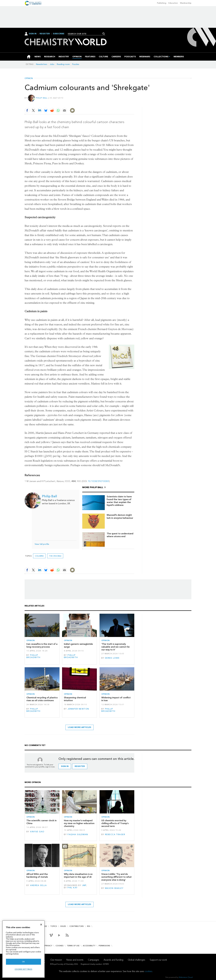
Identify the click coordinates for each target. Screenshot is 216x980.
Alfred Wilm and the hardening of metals (37, 875)
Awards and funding (113, 960)
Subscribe (59, 34)
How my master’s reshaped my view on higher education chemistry (79, 823)
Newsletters (42, 64)
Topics (54, 926)
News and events (75, 960)
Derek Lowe (112, 658)
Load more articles (80, 727)
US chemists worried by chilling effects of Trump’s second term (115, 823)
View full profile (42, 544)
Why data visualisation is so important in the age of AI (78, 875)
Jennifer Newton (78, 709)
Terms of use (73, 946)
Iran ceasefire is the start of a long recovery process (42, 645)
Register (45, 34)
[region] (23, 949)
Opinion (29, 78)
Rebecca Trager (115, 834)
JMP (84, 885)
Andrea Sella (38, 885)
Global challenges (136, 960)
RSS (89, 926)
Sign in (65, 766)
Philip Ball (42, 98)
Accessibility (89, 946)
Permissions (104, 946)
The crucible (55, 556)
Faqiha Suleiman (78, 834)
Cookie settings (24, 969)
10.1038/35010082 (98, 481)
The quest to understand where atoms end (120, 535)
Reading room (63, 64)
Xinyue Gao (37, 832)
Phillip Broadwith (33, 656)
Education (173, 3)
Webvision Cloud (186, 977)
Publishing (162, 3)
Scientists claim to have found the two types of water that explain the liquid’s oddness (119, 501)
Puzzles (76, 64)
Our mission (56, 960)
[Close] (41, 925)
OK (23, 962)
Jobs (52, 64)
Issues (63, 926)
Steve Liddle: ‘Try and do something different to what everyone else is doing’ (116, 877)
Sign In (33, 34)
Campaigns (94, 960)
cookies (148, 971)
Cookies (60, 946)
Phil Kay (73, 888)
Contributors (77, 926)
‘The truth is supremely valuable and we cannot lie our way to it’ (115, 647)
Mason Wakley (114, 888)
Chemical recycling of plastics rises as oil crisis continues (42, 699)
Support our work (158, 960)
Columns (39, 556)
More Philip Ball (93, 487)
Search (104, 34)
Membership (186, 3)
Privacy (48, 946)
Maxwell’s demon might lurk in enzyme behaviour (120, 516)
